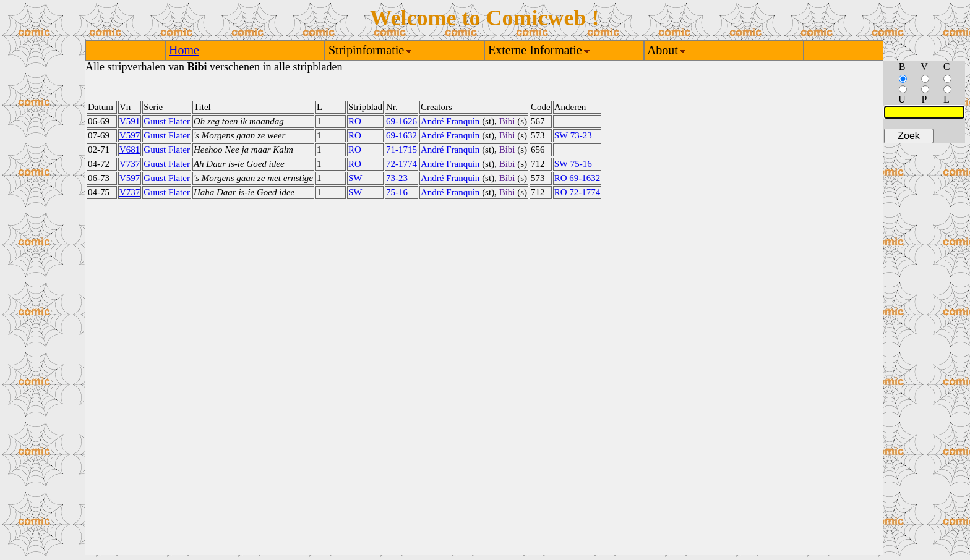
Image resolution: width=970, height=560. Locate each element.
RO (355, 121)
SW (355, 178)
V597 (130, 135)
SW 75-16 (573, 164)
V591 (130, 121)
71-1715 (401, 150)
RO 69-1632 (577, 178)
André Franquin (450, 121)
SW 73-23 (573, 135)
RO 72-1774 (577, 192)
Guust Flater (167, 121)
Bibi (507, 121)
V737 (130, 164)
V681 (130, 150)
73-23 (397, 178)
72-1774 (401, 164)
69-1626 (401, 121)
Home (184, 50)
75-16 (397, 192)
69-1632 (401, 135)
